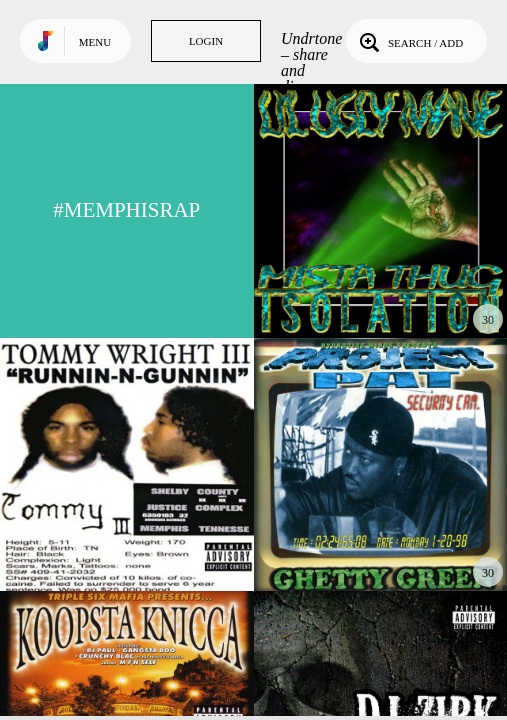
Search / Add (409, 41)
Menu (95, 42)
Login (206, 41)
